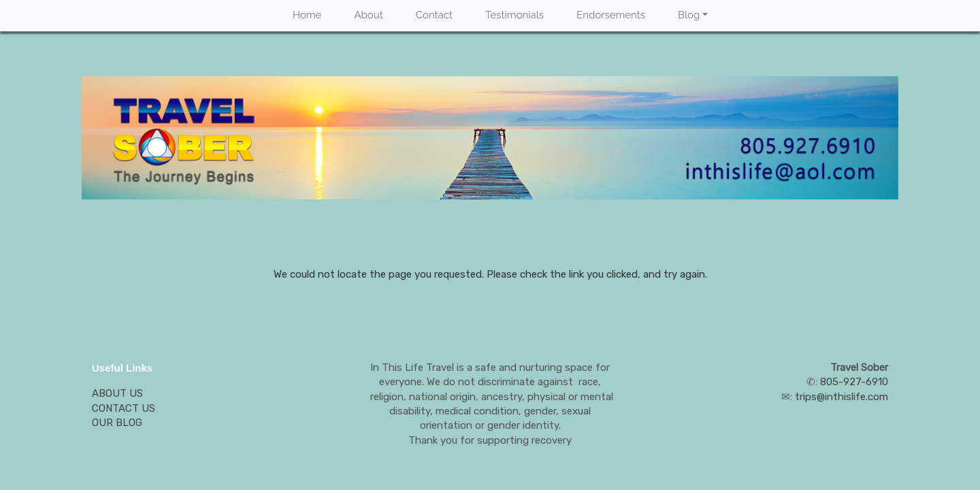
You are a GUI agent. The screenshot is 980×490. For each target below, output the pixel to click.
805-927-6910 (854, 382)
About (368, 15)
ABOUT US (117, 393)
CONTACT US (124, 408)
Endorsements (611, 15)
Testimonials (514, 15)
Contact (434, 15)
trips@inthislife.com (842, 397)
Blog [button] (689, 15)
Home (307, 15)
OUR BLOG (117, 423)
